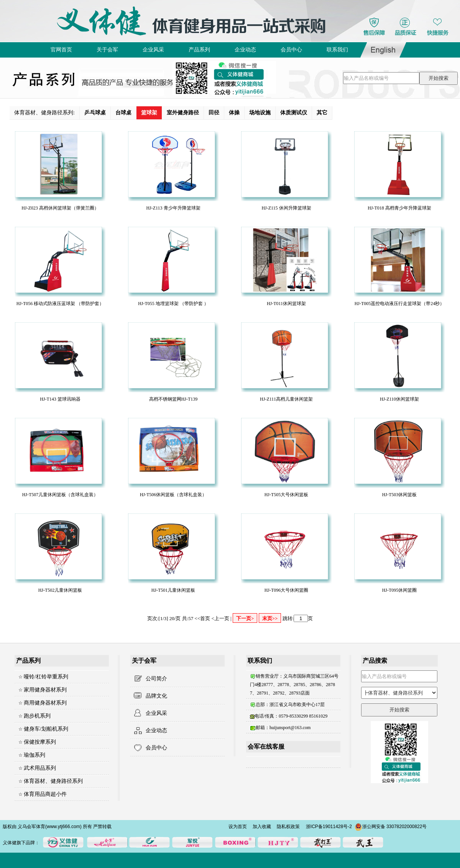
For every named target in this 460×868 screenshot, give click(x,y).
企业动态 (156, 730)
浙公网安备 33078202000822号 (391, 827)
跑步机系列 (37, 716)
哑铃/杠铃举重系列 (46, 677)
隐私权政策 (288, 827)
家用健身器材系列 (45, 690)
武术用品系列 (40, 768)
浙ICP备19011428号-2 (329, 827)
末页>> (270, 618)
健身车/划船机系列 (46, 729)
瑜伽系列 (34, 755)
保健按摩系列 (40, 742)
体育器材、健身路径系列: (44, 113)
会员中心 (156, 748)
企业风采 (156, 713)
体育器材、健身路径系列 (53, 781)
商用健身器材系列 (45, 703)
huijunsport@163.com (290, 728)
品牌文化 (156, 696)
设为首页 (238, 827)
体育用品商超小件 (45, 794)
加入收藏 (262, 827)
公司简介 (156, 679)
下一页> (245, 618)
